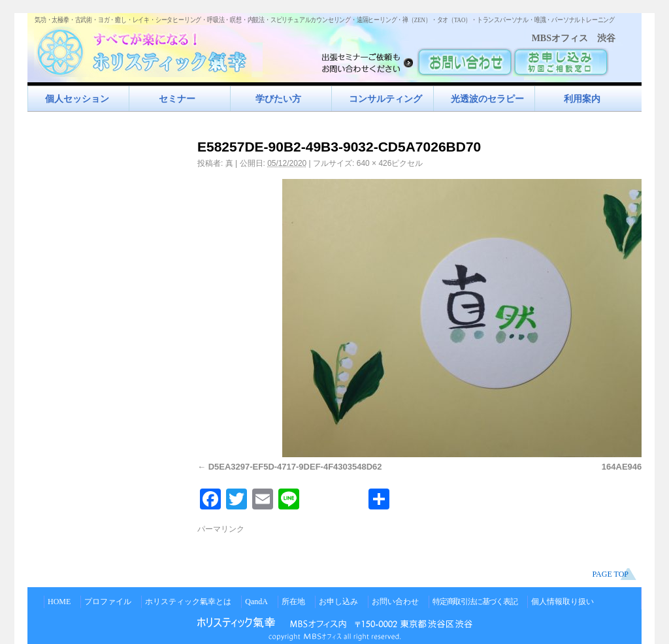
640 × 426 (374, 163)
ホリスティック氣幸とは (188, 602)
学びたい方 (278, 99)
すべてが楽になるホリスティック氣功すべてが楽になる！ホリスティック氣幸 (148, 49)
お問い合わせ (395, 602)
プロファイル (108, 602)
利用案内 (582, 99)
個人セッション (77, 99)
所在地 (293, 602)
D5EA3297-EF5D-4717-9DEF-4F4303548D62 (295, 467)
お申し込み (338, 602)
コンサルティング (385, 99)
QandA (256, 602)
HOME (59, 602)
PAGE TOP (611, 574)
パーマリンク (221, 529)
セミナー (177, 99)
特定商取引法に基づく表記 (475, 602)
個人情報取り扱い (563, 602)
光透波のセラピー (487, 99)
